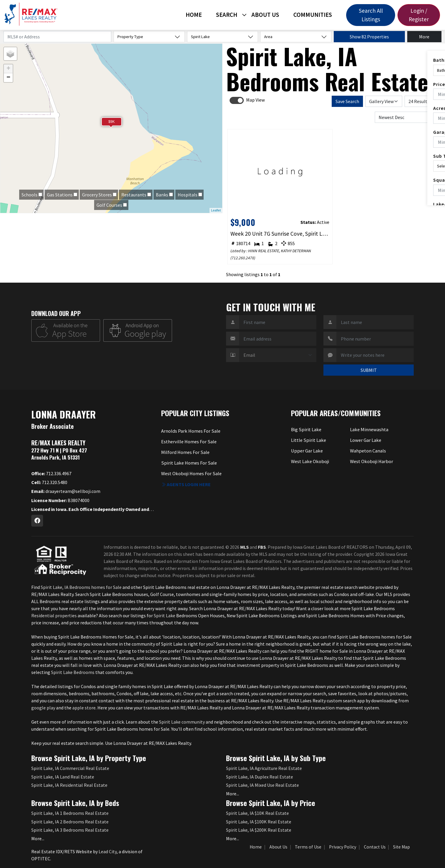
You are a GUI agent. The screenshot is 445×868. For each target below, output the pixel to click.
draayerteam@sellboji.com (66, 491)
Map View (255, 100)
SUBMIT (369, 370)
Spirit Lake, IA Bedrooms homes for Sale (81, 587)
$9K (111, 122)
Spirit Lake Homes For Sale (188, 463)
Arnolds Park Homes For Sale (190, 431)
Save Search (347, 101)
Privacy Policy (343, 847)
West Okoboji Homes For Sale (191, 473)
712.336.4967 (51, 473)
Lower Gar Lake (365, 440)
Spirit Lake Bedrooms (73, 672)
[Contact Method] (278, 355)
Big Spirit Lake (306, 430)
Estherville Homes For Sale (188, 442)
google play (43, 708)
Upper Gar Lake (306, 451)
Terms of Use (308, 847)
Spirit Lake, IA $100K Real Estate (259, 822)
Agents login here (186, 483)
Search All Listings (371, 15)
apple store (84, 708)
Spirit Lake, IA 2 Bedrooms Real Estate (70, 822)
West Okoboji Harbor (371, 461)
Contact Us (375, 847)
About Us (265, 15)
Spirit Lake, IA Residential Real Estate (69, 785)
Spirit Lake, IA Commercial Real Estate (70, 768)
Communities (313, 15)
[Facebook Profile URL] (37, 521)
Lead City (108, 851)
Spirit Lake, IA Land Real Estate (63, 777)
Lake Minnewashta (369, 430)
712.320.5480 (49, 482)
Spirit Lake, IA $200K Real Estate (259, 830)
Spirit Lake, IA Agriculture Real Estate (264, 768)
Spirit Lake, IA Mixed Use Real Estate (262, 785)
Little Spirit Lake (308, 440)
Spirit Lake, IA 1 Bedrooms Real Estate (70, 813)
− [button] (8, 78)
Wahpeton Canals (368, 451)
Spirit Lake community (182, 722)
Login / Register (419, 15)
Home (194, 15)
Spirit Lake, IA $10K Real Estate (257, 813)
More (424, 37)
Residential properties (54, 615)
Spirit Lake (165, 615)
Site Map (401, 847)
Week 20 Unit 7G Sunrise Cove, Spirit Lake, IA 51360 (280, 234)
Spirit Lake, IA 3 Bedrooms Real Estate (70, 830)
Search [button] (227, 15)
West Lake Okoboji (310, 461)
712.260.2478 (243, 258)
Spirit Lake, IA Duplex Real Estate (260, 777)
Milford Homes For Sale (185, 452)
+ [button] (8, 69)
